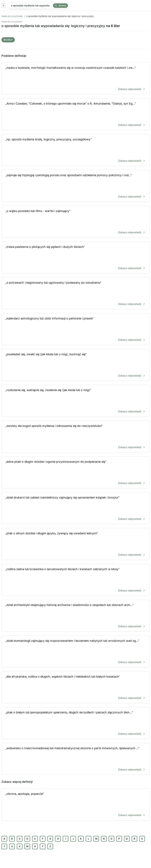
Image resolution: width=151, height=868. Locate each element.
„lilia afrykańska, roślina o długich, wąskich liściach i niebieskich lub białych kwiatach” (75, 688)
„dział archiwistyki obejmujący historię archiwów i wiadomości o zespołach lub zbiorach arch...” (75, 616)
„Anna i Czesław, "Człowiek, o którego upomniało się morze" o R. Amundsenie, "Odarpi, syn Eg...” (75, 115)
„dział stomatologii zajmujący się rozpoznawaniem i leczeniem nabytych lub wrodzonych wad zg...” (75, 652)
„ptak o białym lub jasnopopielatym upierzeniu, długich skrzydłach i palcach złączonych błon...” (75, 723)
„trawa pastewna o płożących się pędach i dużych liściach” (75, 258)
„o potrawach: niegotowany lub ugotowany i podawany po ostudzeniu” (75, 294)
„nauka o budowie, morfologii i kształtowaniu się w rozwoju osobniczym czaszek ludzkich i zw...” (75, 79)
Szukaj (60, 5)
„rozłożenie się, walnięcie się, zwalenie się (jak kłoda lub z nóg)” (75, 401)
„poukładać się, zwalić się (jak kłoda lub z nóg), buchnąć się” (75, 365)
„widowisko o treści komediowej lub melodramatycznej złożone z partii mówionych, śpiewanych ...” (75, 759)
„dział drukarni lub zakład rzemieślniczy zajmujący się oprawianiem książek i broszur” (75, 509)
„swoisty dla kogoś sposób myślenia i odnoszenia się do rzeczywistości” (75, 437)
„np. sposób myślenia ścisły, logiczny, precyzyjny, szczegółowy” (75, 150)
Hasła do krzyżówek (12, 16)
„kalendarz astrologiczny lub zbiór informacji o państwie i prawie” (75, 329)
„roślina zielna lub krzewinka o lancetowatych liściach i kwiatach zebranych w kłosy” (75, 580)
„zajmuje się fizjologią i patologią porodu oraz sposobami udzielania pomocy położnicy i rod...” (75, 186)
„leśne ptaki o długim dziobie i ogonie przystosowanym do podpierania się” (75, 473)
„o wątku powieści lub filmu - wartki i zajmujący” (75, 222)
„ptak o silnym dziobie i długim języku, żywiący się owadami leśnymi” (75, 544)
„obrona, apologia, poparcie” (75, 805)
